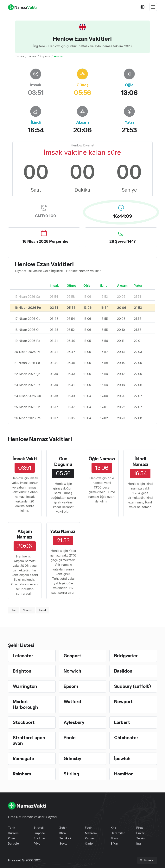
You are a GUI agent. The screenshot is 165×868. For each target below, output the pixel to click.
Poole (70, 737)
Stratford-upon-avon (30, 740)
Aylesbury (74, 722)
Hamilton (124, 773)
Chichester (126, 737)
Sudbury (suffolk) (133, 686)
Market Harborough (26, 704)
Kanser (90, 837)
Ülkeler (32, 56)
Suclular (39, 837)
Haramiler (118, 832)
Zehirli (64, 827)
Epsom (71, 686)
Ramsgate (24, 758)
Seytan (64, 843)
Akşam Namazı (25, 534)
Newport (124, 701)
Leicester (23, 656)
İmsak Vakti (25, 459)
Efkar (114, 843)
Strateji (39, 827)
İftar (13, 610)
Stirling (71, 773)
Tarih (12, 827)
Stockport (24, 722)
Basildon (124, 671)
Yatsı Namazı (63, 531)
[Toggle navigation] (153, 7)
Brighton (22, 671)
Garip (89, 843)
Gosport (73, 656)
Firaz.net (14, 860)
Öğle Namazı (102, 459)
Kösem (13, 837)
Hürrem (13, 832)
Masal (115, 837)
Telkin (140, 837)
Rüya (37, 843)
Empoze (39, 832)
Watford (73, 701)
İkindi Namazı (140, 462)
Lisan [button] (146, 859)
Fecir (88, 827)
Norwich (73, 671)
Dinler (140, 832)
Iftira (63, 832)
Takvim (20, 56)
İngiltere (45, 56)
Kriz (113, 827)
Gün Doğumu (63, 462)
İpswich (122, 758)
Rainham (22, 773)
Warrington (25, 686)
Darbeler (14, 843)
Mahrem (91, 832)
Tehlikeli (65, 837)
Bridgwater (126, 656)
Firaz (140, 827)
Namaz (27, 610)
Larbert (122, 722)
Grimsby (73, 758)
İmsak (43, 610)
